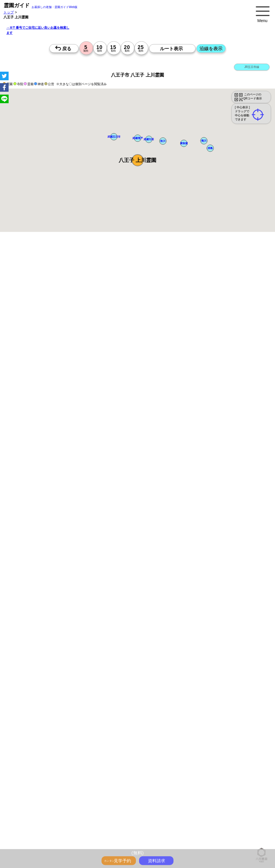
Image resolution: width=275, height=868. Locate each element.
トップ (9, 12)
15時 (125, 651)
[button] (138, 160)
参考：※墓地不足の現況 (157, 493)
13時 (125, 644)
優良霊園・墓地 (27, 763)
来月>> (170, 588)
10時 (125, 637)
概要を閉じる (78, 333)
